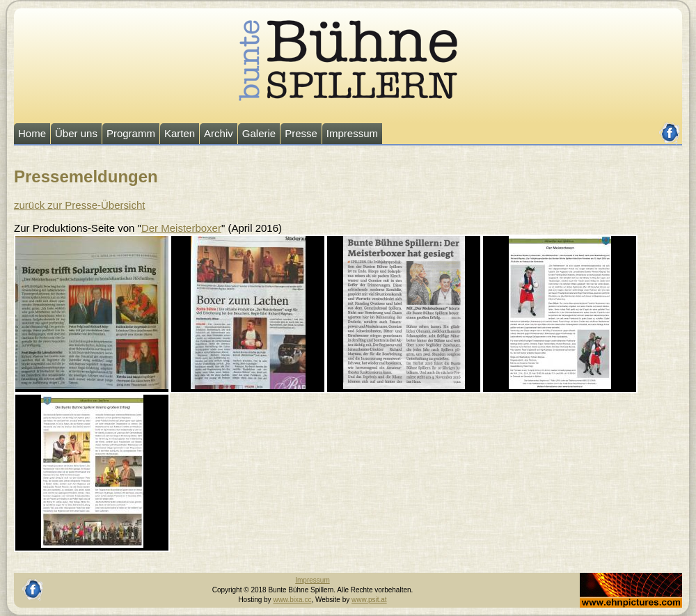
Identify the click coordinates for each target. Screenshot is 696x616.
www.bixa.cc (292, 600)
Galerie (259, 133)
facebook (670, 127)
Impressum (352, 133)
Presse (301, 133)
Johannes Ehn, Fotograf (617, 577)
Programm (131, 133)
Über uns (76, 133)
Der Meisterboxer (181, 228)
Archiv (219, 133)
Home (32, 133)
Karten (180, 133)
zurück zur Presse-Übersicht (79, 205)
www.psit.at (369, 600)
